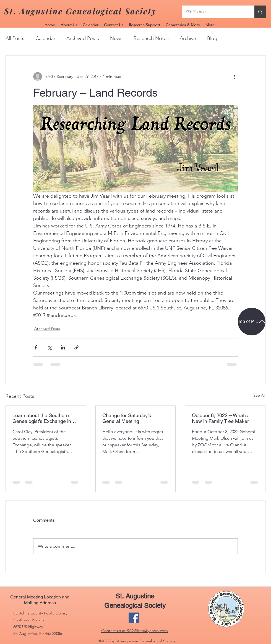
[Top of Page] (252, 322)
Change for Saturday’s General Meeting (127, 418)
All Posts (15, 38)
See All (259, 395)
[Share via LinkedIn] (63, 347)
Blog (212, 38)
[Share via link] (76, 347)
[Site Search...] (214, 12)
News (116, 38)
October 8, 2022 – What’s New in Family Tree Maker (220, 418)
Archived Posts (83, 38)
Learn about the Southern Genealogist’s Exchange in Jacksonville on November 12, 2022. (46, 418)
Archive (188, 38)
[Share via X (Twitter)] (49, 347)
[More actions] (234, 76)
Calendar (45, 38)
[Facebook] (134, 618)
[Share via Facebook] (36, 347)
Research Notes (151, 38)
